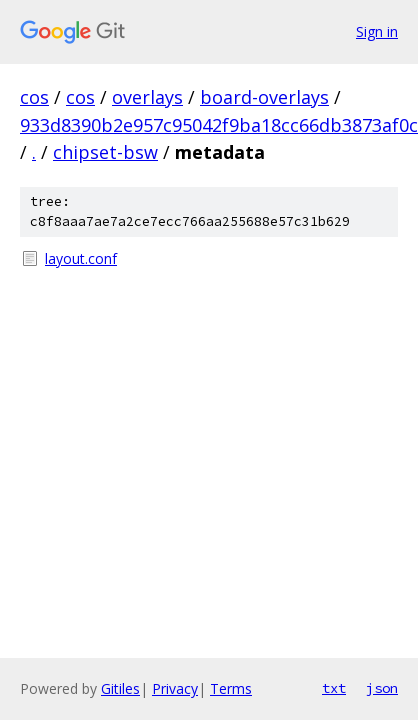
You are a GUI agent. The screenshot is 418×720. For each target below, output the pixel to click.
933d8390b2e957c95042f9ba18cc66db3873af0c (219, 125)
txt (334, 688)
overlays (147, 97)
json (382, 688)
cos (34, 97)
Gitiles (120, 688)
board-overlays (264, 97)
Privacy (175, 688)
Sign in (377, 31)
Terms (231, 688)
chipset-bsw (105, 152)
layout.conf (81, 258)
